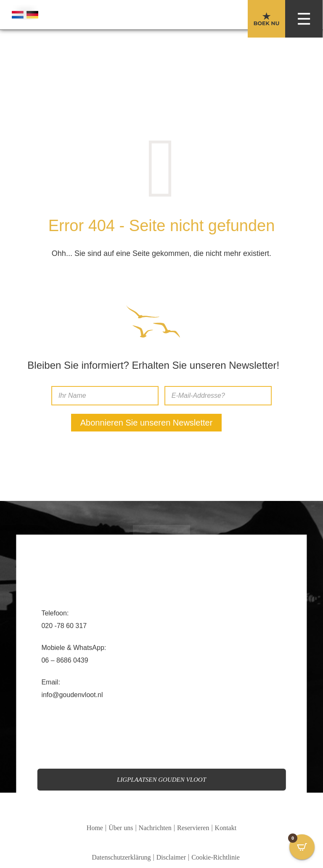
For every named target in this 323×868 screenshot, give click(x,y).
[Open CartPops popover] (302, 847)
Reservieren (193, 828)
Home (95, 828)
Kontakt (226, 828)
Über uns (121, 828)
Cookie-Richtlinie (216, 857)
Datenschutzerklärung (121, 857)
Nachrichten (155, 828)
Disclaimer (171, 857)
